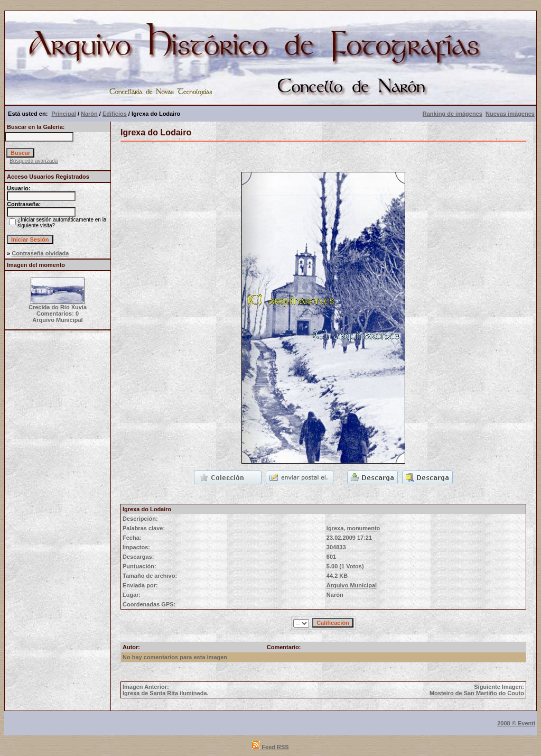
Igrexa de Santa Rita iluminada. (166, 693)
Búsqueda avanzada (34, 161)
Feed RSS (270, 747)
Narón (89, 114)
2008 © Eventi (516, 723)
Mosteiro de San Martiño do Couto (477, 693)
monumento (363, 528)
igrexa (335, 528)
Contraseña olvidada (40, 253)
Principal (63, 114)
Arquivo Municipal (352, 585)
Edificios (115, 114)
